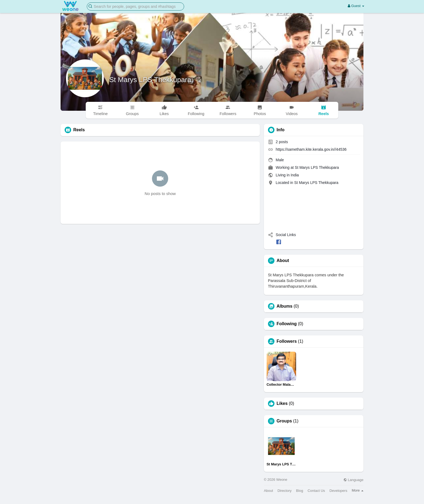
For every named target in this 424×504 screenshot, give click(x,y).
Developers (338, 491)
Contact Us (316, 491)
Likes (282, 404)
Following (287, 324)
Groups (284, 421)
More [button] (358, 490)
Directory (284, 491)
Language (353, 480)
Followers (287, 341)
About (269, 491)
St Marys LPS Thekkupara (150, 80)
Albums (285, 306)
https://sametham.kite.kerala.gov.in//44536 (311, 149)
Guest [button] (356, 6)
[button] (135, 6)
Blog (300, 491)
